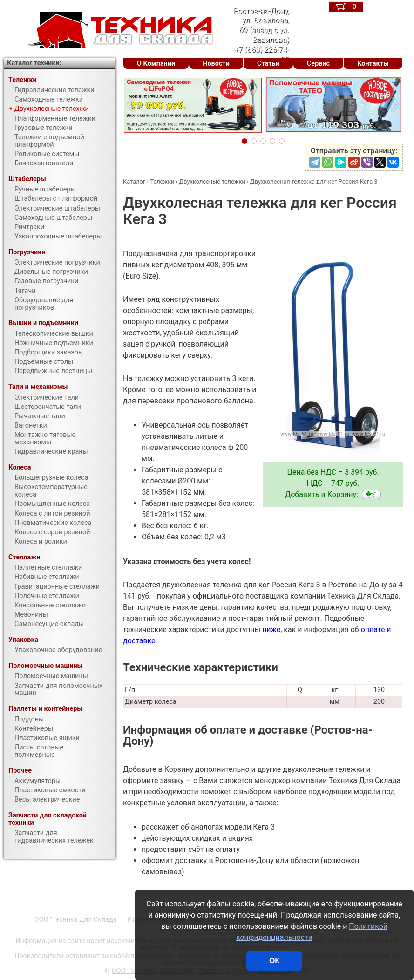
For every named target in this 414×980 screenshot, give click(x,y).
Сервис (318, 64)
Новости (216, 64)
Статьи (268, 64)
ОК (274, 961)
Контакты (373, 64)
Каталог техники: (34, 63)
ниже (271, 630)
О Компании (156, 64)
